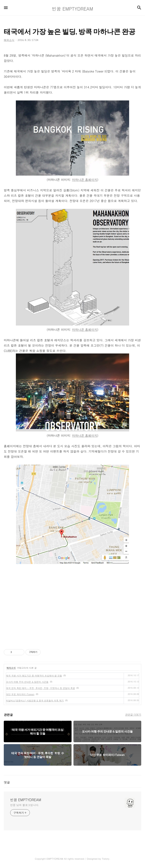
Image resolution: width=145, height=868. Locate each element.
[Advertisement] (72, 607)
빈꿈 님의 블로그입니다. (25, 805)
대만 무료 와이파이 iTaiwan (20, 694)
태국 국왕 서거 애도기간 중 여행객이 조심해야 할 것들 (34, 675)
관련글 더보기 (133, 714)
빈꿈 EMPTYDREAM (26, 800)
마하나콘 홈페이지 (84, 180)
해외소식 (11, 668)
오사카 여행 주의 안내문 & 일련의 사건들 (27, 682)
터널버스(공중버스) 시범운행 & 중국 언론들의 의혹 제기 (35, 700)
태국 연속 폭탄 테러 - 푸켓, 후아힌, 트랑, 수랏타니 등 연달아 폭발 (40, 688)
